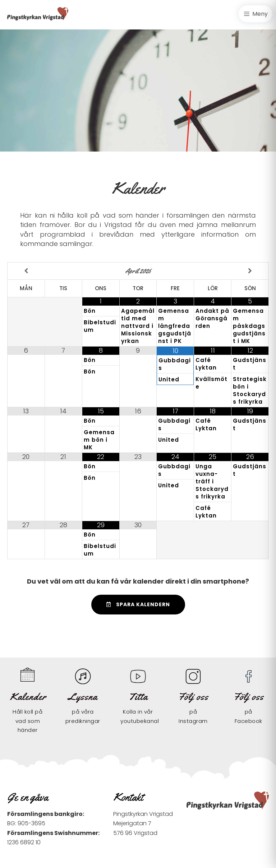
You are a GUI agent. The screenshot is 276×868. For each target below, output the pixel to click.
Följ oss (193, 697)
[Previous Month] (26, 271)
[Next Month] (250, 271)
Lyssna (83, 697)
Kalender (28, 697)
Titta (138, 697)
